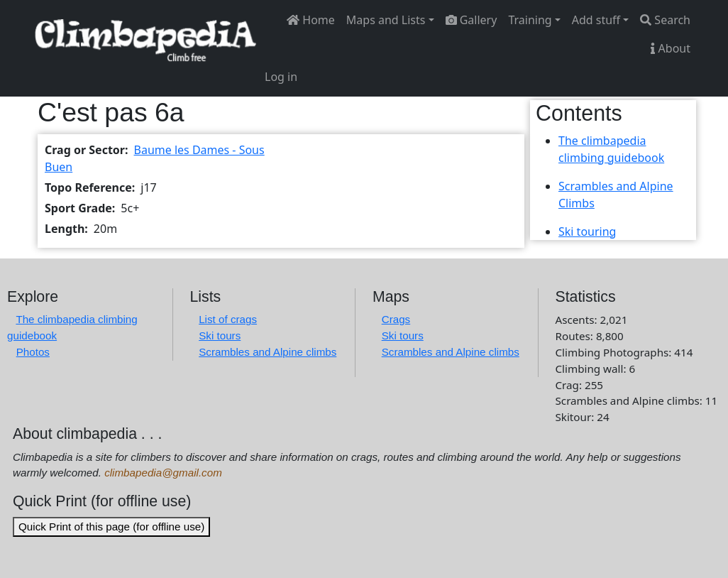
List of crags (228, 319)
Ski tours (220, 336)
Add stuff (596, 20)
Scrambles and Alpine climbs (268, 352)
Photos (33, 352)
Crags (396, 319)
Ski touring (587, 231)
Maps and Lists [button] (386, 20)
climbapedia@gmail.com (163, 473)
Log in (281, 77)
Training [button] (530, 20)
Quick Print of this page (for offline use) (111, 527)
